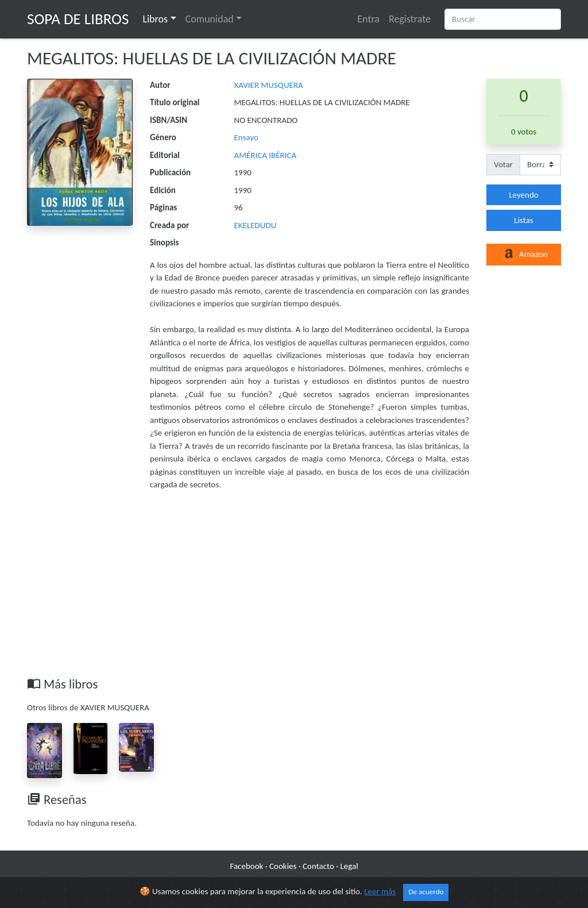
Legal (349, 866)
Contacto (318, 866)
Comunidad (210, 19)
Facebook (246, 866)
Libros (155, 19)
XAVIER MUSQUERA (269, 85)
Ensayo (247, 137)
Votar (503, 164)
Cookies (283, 866)
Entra (368, 19)
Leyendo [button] (523, 195)
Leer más (380, 891)
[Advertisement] (294, 590)
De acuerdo (426, 892)
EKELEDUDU (256, 225)
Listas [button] (523, 220)
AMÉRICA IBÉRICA (266, 155)
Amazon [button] (524, 255)
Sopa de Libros (78, 19)
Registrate (410, 19)
